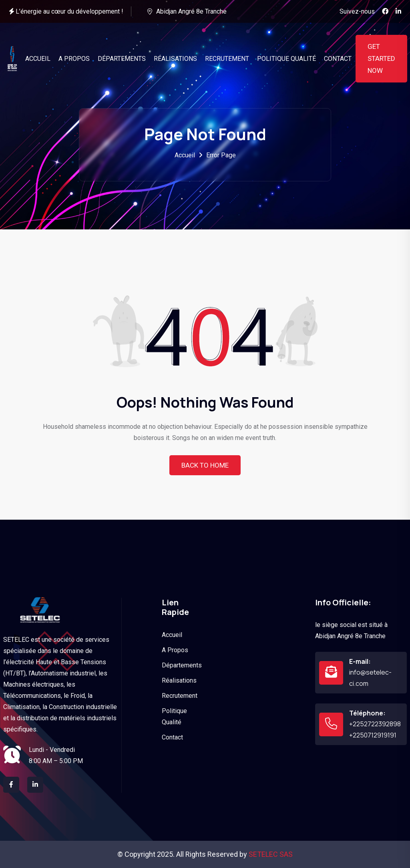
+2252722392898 (375, 724)
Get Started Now (381, 58)
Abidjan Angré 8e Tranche (191, 11)
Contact (172, 737)
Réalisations (179, 680)
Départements (182, 665)
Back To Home (205, 465)
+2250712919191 (373, 735)
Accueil (185, 155)
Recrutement (180, 696)
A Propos (175, 650)
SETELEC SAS (271, 854)
